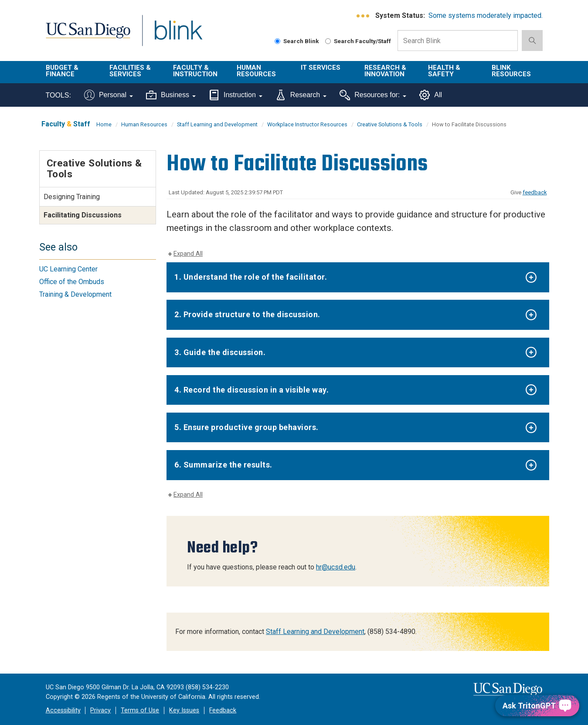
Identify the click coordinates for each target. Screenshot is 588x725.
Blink (178, 36)
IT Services (321, 68)
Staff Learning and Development (217, 124)
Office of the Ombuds (72, 282)
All (431, 95)
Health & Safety (444, 71)
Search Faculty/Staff (358, 41)
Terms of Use (140, 710)
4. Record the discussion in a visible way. (252, 390)
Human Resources (256, 71)
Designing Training (72, 197)
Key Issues (184, 710)
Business (171, 95)
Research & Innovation (385, 71)
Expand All (188, 254)
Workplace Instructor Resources (307, 124)
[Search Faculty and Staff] (328, 41)
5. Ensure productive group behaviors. (246, 427)
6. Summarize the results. (223, 465)
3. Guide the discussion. (220, 352)
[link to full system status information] (363, 16)
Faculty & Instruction (195, 71)
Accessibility (63, 710)
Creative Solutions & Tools (390, 124)
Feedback (223, 710)
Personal (109, 95)
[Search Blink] (277, 41)
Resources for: (373, 95)
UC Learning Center (68, 269)
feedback (535, 192)
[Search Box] (458, 41)
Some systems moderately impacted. (486, 15)
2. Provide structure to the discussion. (247, 314)
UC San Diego (88, 36)
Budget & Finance (62, 71)
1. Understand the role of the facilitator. (251, 277)
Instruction (236, 95)
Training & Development (75, 294)
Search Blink (297, 41)
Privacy (100, 710)
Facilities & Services (130, 71)
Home (104, 124)
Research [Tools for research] (301, 95)
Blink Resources (511, 71)
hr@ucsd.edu (336, 567)
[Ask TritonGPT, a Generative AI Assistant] (537, 706)
